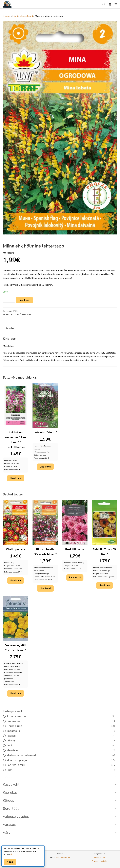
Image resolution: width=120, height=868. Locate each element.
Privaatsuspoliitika (100, 861)
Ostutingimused (99, 857)
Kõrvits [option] (61, 741)
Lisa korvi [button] (16, 478)
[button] (60, 711)
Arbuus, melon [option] (61, 716)
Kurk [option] (61, 746)
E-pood (7, 16)
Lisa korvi (24, 300)
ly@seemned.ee (63, 857)
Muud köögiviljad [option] (61, 760)
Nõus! (10, 862)
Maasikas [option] (61, 750)
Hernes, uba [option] (61, 726)
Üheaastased (26, 16)
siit (11, 854)
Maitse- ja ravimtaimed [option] (61, 755)
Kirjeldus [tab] (10, 328)
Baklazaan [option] (61, 721)
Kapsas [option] (61, 736)
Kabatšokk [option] (61, 731)
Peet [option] (61, 770)
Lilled (15, 16)
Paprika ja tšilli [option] (61, 765)
